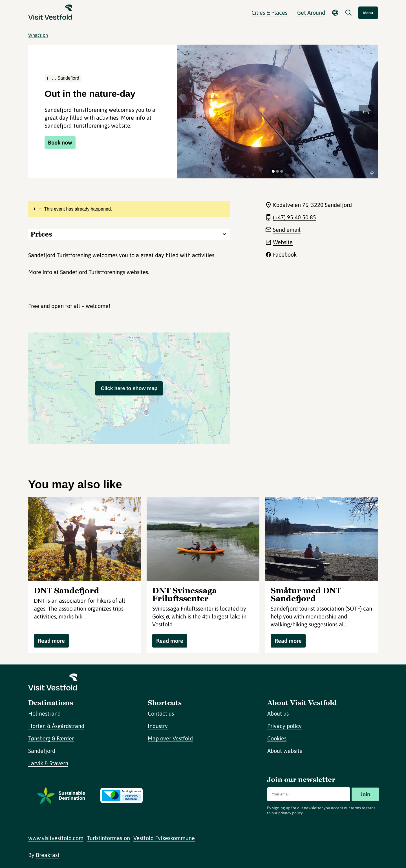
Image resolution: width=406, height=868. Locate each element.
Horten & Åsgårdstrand (56, 726)
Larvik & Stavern (48, 763)
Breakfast (48, 855)
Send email (287, 230)
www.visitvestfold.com (56, 838)
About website (285, 751)
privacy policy (290, 813)
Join (365, 794)
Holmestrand (44, 713)
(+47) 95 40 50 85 (294, 217)
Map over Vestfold (170, 738)
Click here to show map (129, 388)
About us (278, 713)
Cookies (277, 738)
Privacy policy (284, 726)
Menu (368, 13)
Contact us (161, 713)
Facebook (285, 254)
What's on (38, 35)
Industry (158, 726)
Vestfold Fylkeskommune (164, 838)
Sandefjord (42, 751)
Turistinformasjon (108, 838)
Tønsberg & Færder (51, 738)
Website (283, 242)
